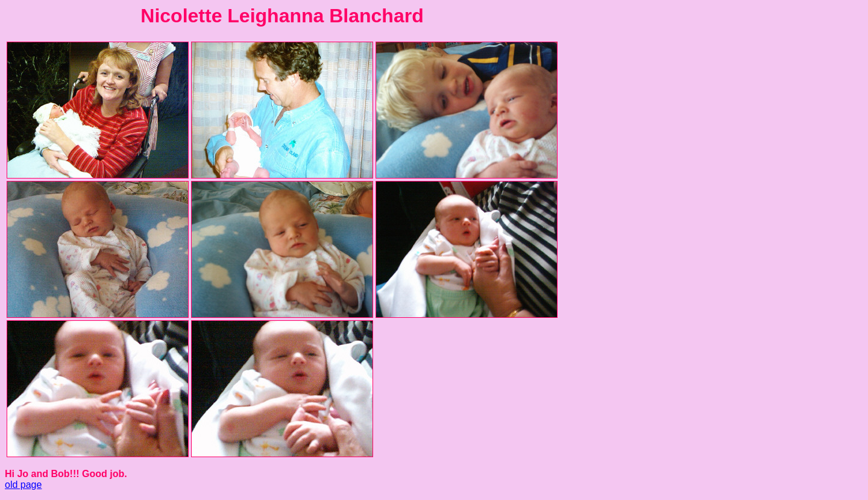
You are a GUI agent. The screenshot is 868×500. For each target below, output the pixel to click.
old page (23, 485)
